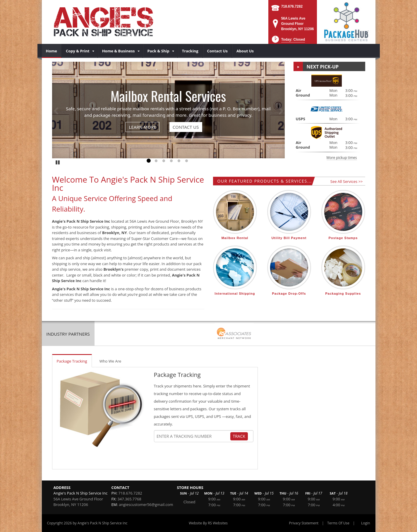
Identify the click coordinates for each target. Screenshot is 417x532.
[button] (288, 41)
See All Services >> (347, 181)
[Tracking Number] (193, 436)
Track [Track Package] (239, 436)
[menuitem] (52, 51)
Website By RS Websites (208, 523)
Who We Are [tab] (110, 361)
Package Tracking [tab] (72, 361)
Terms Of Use (338, 523)
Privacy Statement (304, 523)
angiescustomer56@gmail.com (146, 504)
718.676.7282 (292, 6)
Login (365, 523)
